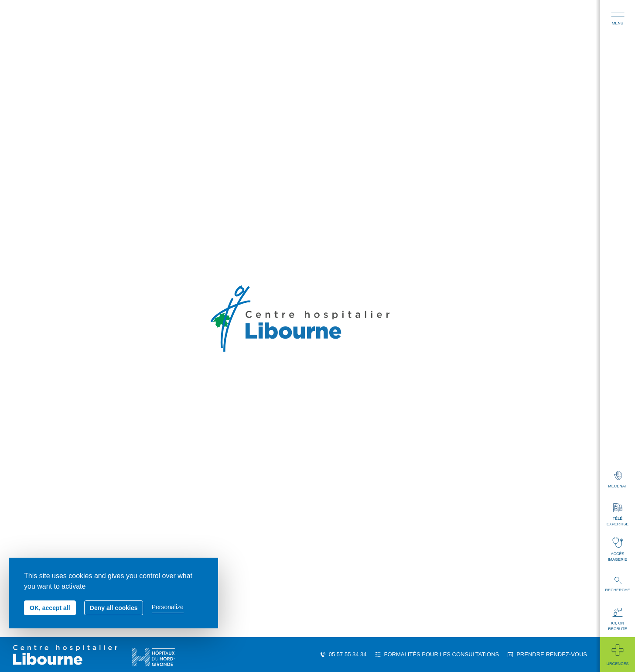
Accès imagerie (618, 549)
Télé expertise (618, 515)
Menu (618, 17)
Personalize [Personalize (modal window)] (168, 607)
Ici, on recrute (618, 619)
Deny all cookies (114, 608)
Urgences (617, 654)
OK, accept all (50, 608)
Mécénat (617, 480)
